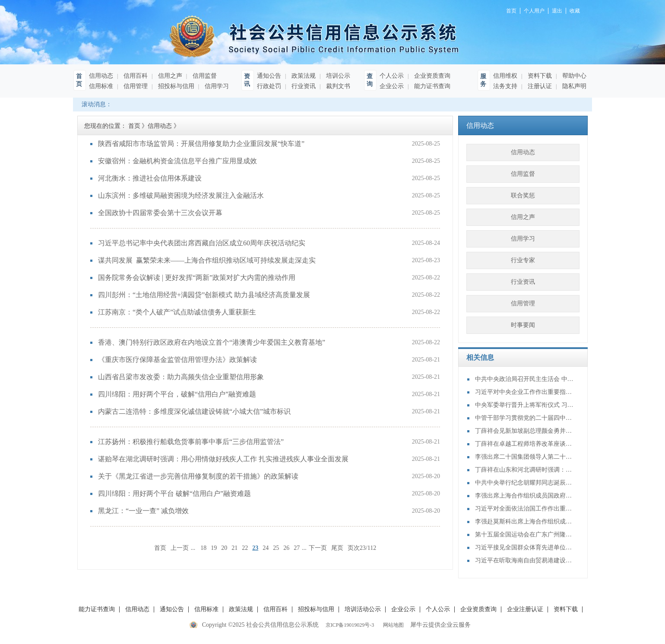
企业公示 (392, 86)
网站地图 (392, 625)
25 (276, 548)
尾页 (337, 548)
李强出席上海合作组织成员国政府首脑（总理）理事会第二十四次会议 (525, 496)
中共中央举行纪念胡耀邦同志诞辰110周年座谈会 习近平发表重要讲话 (525, 483)
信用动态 (101, 76)
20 (224, 548)
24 (266, 548)
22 (245, 548)
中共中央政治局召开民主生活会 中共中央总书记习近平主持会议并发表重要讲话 (525, 379)
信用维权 (505, 76)
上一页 (180, 548)
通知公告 (269, 76)
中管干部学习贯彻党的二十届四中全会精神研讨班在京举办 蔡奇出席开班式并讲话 (525, 418)
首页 (160, 548)
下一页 (318, 548)
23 (255, 548)
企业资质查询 (431, 76)
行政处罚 (269, 86)
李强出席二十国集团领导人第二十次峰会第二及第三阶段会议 (525, 457)
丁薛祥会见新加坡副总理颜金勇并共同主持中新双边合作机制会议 (525, 431)
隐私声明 (573, 86)
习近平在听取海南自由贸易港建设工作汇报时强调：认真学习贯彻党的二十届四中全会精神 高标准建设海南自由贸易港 (525, 560)
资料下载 (539, 76)
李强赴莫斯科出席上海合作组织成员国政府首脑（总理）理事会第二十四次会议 (525, 522)
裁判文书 (337, 86)
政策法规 (303, 76)
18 (203, 548)
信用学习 (216, 86)
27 (297, 548)
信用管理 (135, 86)
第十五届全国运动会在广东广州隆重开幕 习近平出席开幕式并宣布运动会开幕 (525, 535)
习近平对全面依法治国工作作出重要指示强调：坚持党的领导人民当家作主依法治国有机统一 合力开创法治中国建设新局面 (525, 509)
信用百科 (135, 76)
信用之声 (169, 76)
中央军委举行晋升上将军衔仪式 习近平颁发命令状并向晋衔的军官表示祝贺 (525, 405)
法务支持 (505, 86)
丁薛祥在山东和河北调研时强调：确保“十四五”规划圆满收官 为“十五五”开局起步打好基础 (525, 470)
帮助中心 (573, 76)
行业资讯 (303, 86)
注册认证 (539, 86)
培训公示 (337, 76)
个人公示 (392, 76)
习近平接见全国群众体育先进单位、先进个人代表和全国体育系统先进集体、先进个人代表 (525, 547)
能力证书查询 (431, 86)
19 (214, 548)
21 (234, 548)
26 (286, 548)
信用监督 (204, 76)
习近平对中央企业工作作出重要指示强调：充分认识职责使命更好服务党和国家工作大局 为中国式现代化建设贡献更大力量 (525, 392)
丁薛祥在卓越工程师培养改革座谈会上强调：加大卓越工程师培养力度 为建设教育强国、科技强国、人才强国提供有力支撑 (525, 444)
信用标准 (101, 86)
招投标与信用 (175, 86)
